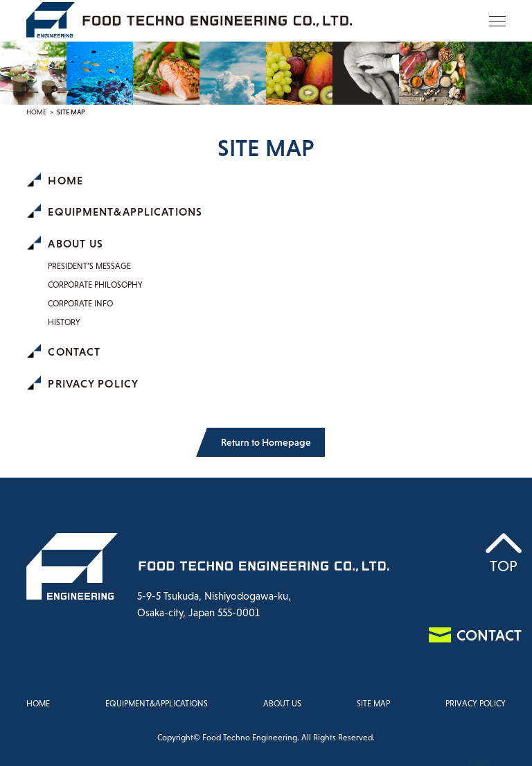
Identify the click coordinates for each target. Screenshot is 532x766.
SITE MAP (373, 704)
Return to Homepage (266, 442)
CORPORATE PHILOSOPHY (95, 285)
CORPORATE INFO (80, 304)
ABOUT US (76, 243)
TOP (504, 566)
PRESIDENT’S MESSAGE (89, 266)
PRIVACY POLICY (93, 383)
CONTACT (74, 351)
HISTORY (64, 322)
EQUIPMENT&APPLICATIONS (125, 211)
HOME (36, 112)
